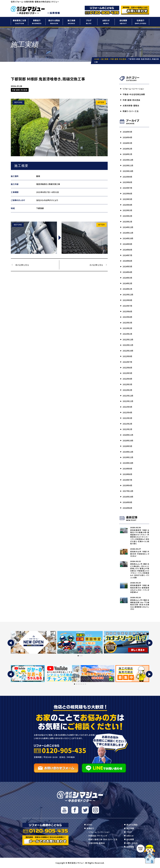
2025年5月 (127, 199)
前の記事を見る (22, 265)
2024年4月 (127, 272)
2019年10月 (128, 463)
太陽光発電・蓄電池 (131, 105)
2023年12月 (128, 295)
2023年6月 (127, 311)
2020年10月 (128, 440)
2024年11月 (128, 233)
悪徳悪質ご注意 (19, 22)
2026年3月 (127, 143)
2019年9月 (127, 469)
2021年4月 (127, 412)
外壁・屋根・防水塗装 (131, 100)
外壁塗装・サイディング (98, 836)
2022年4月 (127, 379)
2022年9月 (127, 356)
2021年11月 (128, 401)
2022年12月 (128, 339)
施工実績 (71, 22)
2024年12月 (128, 227)
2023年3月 (127, 323)
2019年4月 (127, 485)
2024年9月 (127, 244)
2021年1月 (127, 429)
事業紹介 (37, 22)
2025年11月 (128, 165)
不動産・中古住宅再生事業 (134, 94)
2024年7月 (127, 255)
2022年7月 (127, 362)
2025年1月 (127, 222)
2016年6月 (127, 508)
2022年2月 (127, 390)
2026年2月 (127, 149)
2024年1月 (127, 289)
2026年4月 (127, 137)
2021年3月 (127, 418)
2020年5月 (127, 446)
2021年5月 (127, 407)
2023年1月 (127, 334)
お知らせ (106, 22)
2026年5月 (127, 132)
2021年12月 (128, 396)
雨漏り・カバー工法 (131, 111)
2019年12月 (128, 452)
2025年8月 (127, 182)
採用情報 (130, 847)
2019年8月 (127, 474)
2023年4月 (127, 317)
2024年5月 (127, 266)
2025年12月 (128, 160)
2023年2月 (127, 328)
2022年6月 (127, 368)
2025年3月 (127, 210)
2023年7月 (127, 306)
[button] (11, 643)
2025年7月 (127, 188)
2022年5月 (127, 373)
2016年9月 (127, 502)
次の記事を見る (96, 265)
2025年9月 (127, 177)
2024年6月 (127, 261)
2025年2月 (127, 216)
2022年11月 (128, 345)
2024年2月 (127, 283)
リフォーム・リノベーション (133, 89)
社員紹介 (141, 22)
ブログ (89, 22)
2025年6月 (127, 194)
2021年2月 (127, 424)
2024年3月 (127, 278)
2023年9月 (127, 300)
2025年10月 (128, 171)
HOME (89, 825)
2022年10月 (128, 351)
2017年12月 (128, 491)
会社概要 (123, 22)
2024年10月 (128, 238)
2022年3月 (127, 384)
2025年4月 (127, 205)
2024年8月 (127, 250)
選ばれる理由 (54, 22)
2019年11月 (128, 457)
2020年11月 (128, 435)
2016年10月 (128, 497)
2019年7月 (127, 480)
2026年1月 (127, 154)
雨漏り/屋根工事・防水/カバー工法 (103, 839)
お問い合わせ (132, 843)
